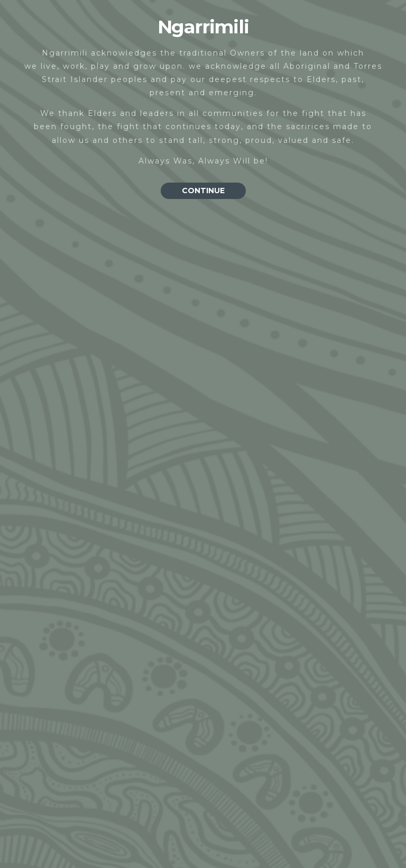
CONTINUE (203, 191)
